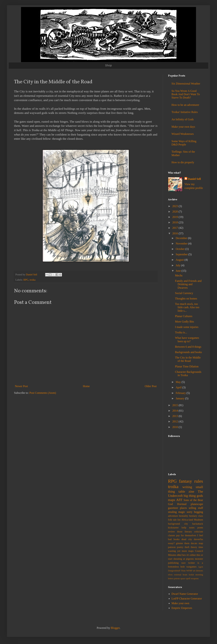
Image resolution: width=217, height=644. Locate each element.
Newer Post (21, 386)
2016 (176, 233)
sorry (190, 512)
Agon (201, 567)
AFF (179, 500)
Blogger (115, 628)
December (182, 238)
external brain (181, 575)
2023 (176, 206)
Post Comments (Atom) (43, 393)
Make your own (180, 603)
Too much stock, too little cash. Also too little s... (187, 307)
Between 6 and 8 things (188, 347)
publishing (173, 563)
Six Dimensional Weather (186, 84)
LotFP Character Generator (187, 599)
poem (200, 528)
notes (192, 528)
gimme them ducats (187, 543)
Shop (108, 66)
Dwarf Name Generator (185, 594)
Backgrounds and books (188, 352)
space (183, 579)
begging (198, 512)
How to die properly (183, 162)
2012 (176, 421)
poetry (180, 547)
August (180, 260)
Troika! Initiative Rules (185, 112)
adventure (173, 516)
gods (200, 496)
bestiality (183, 516)
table (182, 491)
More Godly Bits (184, 322)
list (179, 520)
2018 (176, 222)
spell (188, 579)
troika (33, 280)
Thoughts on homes (186, 299)
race (183, 563)
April (179, 387)
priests (177, 579)
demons (199, 571)
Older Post (151, 386)
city (186, 524)
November (182, 244)
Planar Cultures (184, 316)
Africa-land (187, 520)
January (180, 398)
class (201, 516)
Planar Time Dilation (187, 366)
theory (194, 547)
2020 (176, 212)
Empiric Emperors (182, 608)
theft (187, 547)
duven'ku (198, 539)
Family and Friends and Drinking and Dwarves (188, 284)
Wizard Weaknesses (183, 134)
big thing (190, 496)
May (179, 382)
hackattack (198, 524)
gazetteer (173, 508)
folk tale (172, 520)
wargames (191, 567)
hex (184, 555)
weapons (195, 579)
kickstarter (173, 528)
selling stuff (196, 508)
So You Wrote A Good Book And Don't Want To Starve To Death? (186, 94)
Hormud (182, 504)
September (182, 254)
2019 (176, 217)
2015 (176, 405)
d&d (179, 555)
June (179, 271)
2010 (176, 427)
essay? (171, 543)
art (194, 571)
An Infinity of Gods (183, 119)
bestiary (193, 516)
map (201, 543)
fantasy (185, 481)
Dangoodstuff (174, 571)
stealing (172, 512)
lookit (191, 575)
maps (172, 500)
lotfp (184, 528)
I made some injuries (187, 327)
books (177, 539)
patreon (172, 547)
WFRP (189, 571)
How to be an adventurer (185, 105)
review (171, 532)
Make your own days (183, 127)
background (174, 524)
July (178, 265)
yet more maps (185, 551)
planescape (197, 504)
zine (191, 491)
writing (187, 487)
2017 (176, 228)
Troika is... (181, 332)
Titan (183, 571)
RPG (26, 280)
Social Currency (184, 293)
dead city (187, 539)
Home (86, 386)
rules (199, 481)
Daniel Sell (194, 179)
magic (182, 512)
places (183, 508)
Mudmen (198, 520)
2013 (176, 416)
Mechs (179, 275)
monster (199, 559)
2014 (176, 411)
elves (170, 575)
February (181, 393)
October (181, 249)
